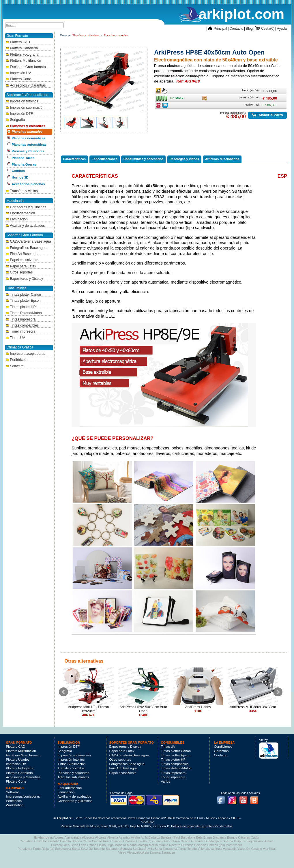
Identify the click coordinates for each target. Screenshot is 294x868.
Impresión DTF (19, 114)
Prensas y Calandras (28, 151)
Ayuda (282, 29)
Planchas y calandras (26, 126)
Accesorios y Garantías (26, 85)
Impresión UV (18, 73)
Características (74, 159)
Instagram (233, 798)
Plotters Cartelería (22, 48)
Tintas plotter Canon (24, 295)
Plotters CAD (18, 42)
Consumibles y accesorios (144, 159)
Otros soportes (19, 272)
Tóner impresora (21, 331)
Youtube (245, 798)
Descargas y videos (184, 159)
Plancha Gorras (24, 164)
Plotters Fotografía (22, 55)
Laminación (17, 219)
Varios (166, 781)
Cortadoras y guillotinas (26, 207)
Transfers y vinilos (22, 191)
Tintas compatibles (22, 325)
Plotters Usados (18, 760)
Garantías (221, 751)
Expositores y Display (25, 279)
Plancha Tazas (23, 158)
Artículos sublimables (73, 777)
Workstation (15, 805)
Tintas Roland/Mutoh (24, 313)
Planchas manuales (27, 132)
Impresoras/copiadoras (26, 354)
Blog (249, 29)
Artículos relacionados (222, 159)
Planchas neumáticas (29, 138)
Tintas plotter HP (21, 307)
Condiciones (223, 747)
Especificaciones (105, 159)
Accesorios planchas (28, 184)
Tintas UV (15, 338)
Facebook (222, 798)
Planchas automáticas (29, 145)
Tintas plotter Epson (23, 301)
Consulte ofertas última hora (158, 105)
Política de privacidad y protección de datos (202, 826)
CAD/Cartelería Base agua (28, 241)
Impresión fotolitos (22, 101)
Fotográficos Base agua (26, 248)
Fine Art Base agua (23, 254)
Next (278, 692)
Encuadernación (20, 213)
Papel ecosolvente (22, 260)
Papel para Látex (21, 266)
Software (15, 366)
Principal (217, 29)
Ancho (158, 90)
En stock (163, 97)
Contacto (236, 29)
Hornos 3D (20, 177)
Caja (205, 97)
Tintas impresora (21, 319)
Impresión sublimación (25, 108)
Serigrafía (15, 120)
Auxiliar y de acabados (25, 226)
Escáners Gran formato (26, 67)
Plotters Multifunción (24, 61)
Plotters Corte (18, 79)
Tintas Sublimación (72, 764)
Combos (18, 171)
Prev (63, 692)
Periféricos (16, 360)
